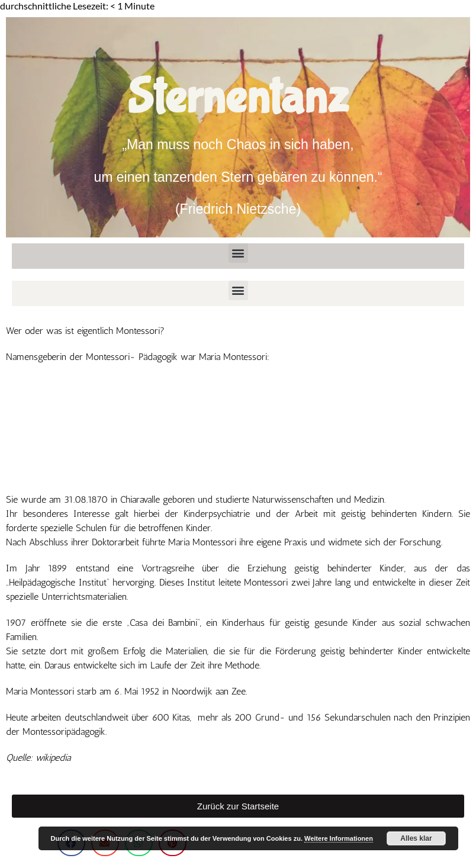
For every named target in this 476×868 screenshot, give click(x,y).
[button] (238, 253)
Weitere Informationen (339, 838)
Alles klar (416, 838)
